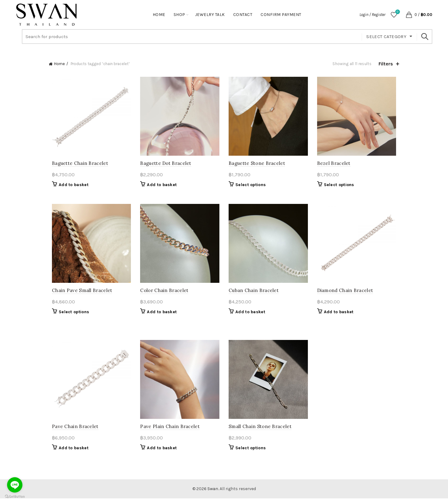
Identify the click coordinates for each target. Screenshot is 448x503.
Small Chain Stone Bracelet (260, 431)
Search (425, 37)
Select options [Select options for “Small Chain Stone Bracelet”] (251, 452)
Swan (213, 493)
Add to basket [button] (71, 186)
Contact (243, 15)
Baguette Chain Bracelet (77, 165)
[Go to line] (15, 485)
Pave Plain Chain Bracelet (169, 431)
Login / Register (372, 15)
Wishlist (397, 12)
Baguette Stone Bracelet (257, 165)
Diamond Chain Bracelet (347, 293)
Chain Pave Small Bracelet (79, 293)
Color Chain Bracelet (163, 293)
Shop (179, 15)
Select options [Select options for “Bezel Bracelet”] (341, 186)
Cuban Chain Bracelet (254, 293)
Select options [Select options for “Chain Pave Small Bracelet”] (71, 315)
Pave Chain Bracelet (72, 431)
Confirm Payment (281, 15)
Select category (386, 37)
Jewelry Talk (210, 15)
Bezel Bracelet (335, 165)
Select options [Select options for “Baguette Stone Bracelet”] (251, 186)
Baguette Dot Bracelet (164, 165)
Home (159, 15)
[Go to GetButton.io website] (15, 497)
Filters (386, 64)
